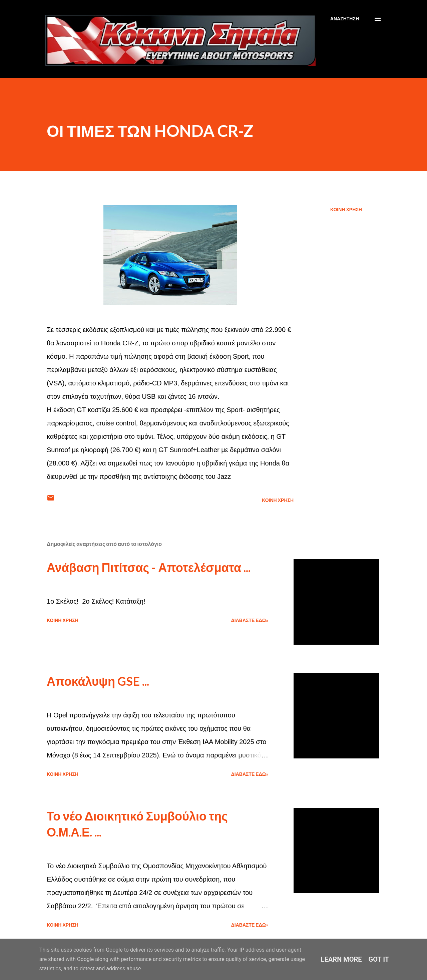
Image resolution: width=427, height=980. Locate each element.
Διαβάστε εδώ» (250, 620)
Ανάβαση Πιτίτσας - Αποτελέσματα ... (149, 567)
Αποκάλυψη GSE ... (98, 681)
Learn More (341, 959)
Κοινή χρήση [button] (346, 209)
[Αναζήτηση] (345, 19)
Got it (379, 959)
